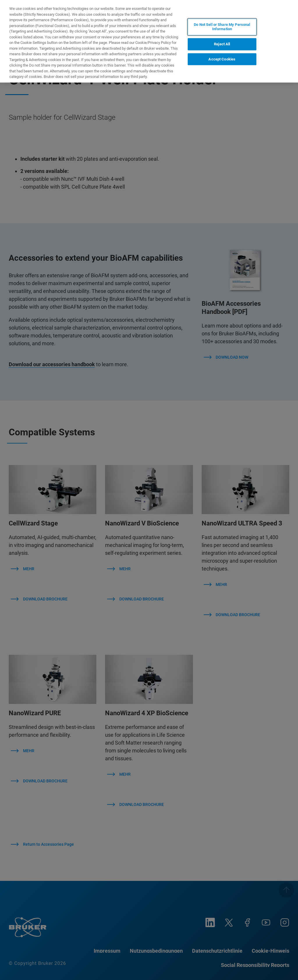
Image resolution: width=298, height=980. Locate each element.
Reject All (222, 44)
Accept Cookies (222, 59)
